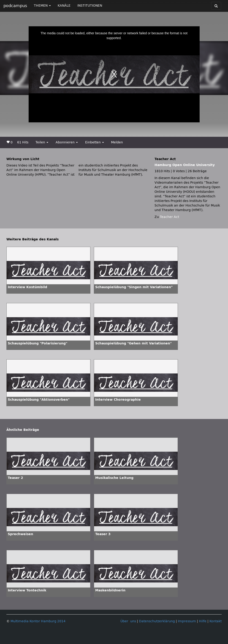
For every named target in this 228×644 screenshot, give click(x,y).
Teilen (42, 142)
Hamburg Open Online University (185, 165)
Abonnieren (67, 142)
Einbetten (95, 142)
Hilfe (203, 621)
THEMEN (42, 6)
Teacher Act (169, 217)
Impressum (187, 621)
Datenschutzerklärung (157, 621)
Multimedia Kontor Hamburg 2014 (38, 621)
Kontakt (216, 621)
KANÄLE (64, 6)
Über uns (128, 621)
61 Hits (23, 142)
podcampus (15, 6)
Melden (117, 142)
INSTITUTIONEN (90, 6)
